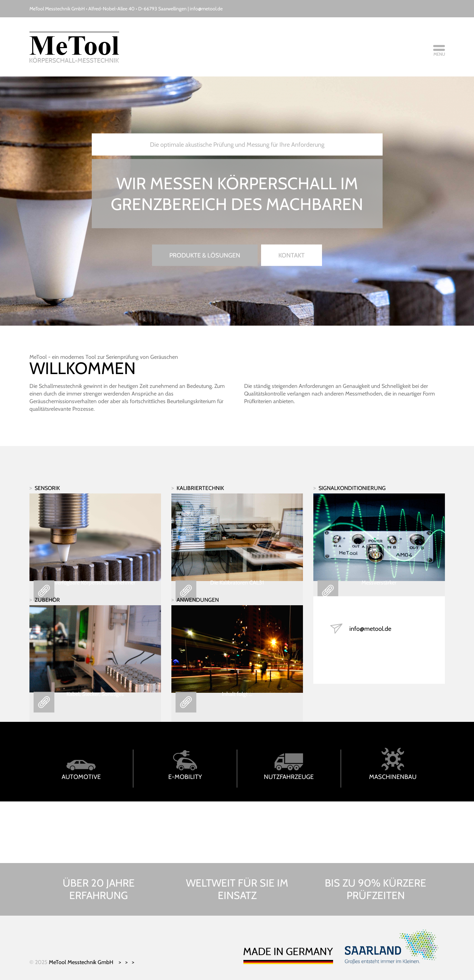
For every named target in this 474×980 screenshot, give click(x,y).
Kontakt (292, 255)
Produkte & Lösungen (205, 255)
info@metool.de (206, 9)
